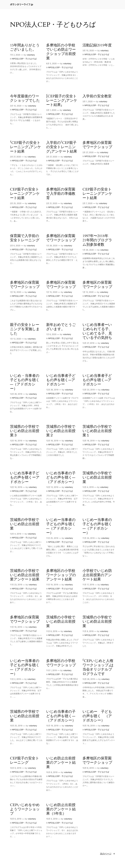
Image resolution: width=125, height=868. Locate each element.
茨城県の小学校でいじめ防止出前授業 (97, 478)
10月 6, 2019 (16, 819)
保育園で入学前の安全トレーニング (25, 238)
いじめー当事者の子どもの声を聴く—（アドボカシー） (61, 526)
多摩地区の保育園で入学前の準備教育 (61, 194)
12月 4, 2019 (88, 487)
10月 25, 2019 (16, 726)
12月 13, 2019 (52, 487)
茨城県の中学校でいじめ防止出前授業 (25, 524)
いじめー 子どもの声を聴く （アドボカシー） (97, 716)
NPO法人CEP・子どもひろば (24, 59)
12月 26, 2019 (16, 394)
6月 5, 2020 (51, 63)
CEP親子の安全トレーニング (25, 761)
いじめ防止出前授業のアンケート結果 (61, 763)
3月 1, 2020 (51, 110)
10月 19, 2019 (52, 726)
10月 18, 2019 (89, 726)
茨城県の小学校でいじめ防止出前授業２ (61, 431)
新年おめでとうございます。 (61, 327)
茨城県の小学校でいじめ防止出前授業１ (97, 431)
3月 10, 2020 (88, 50)
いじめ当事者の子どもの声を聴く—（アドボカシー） (61, 478)
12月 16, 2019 (16, 487)
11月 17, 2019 (88, 585)
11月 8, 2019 (52, 631)
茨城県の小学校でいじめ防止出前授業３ (25, 431)
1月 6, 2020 (51, 334)
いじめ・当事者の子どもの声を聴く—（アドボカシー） (25, 382)
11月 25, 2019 (52, 538)
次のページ (108, 854)
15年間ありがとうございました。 (25, 48)
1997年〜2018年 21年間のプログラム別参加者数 (97, 240)
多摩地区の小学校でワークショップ (61, 663)
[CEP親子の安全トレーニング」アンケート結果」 (62, 101)
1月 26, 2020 (88, 250)
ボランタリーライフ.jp (22, 4)
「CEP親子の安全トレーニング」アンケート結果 (26, 147)
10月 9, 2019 (16, 768)
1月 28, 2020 (52, 246)
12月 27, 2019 (88, 343)
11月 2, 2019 (15, 679)
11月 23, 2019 (16, 585)
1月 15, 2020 (52, 292)
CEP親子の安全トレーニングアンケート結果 (25, 194)
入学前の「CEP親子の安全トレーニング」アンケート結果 (62, 147)
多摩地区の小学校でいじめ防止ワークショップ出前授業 (61, 52)
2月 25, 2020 (16, 203)
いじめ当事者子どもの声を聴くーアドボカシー (25, 478)
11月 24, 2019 (89, 538)
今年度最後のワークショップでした (25, 98)
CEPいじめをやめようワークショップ (25, 809)
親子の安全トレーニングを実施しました (25, 329)
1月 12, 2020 (88, 292)
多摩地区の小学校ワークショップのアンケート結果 (61, 575)
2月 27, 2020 (15, 157)
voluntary (31, 55)
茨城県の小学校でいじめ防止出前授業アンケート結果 (25, 575)
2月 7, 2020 (87, 203)
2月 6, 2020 (15, 246)
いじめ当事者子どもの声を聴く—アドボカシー (61, 380)
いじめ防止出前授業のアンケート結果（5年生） (61, 809)
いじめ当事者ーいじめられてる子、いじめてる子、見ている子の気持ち (97, 331)
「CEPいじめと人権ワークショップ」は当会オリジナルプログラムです (98, 667)
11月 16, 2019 (16, 627)
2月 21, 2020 (52, 203)
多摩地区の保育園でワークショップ (97, 145)
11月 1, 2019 (51, 670)
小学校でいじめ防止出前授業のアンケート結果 (97, 575)
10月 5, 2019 (52, 819)
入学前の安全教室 (97, 96)
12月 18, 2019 (16, 441)
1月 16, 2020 (16, 292)
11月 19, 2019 (52, 585)
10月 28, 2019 (89, 679)
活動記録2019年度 (97, 45)
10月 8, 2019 (52, 772)
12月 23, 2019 (89, 390)
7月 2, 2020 (15, 55)
